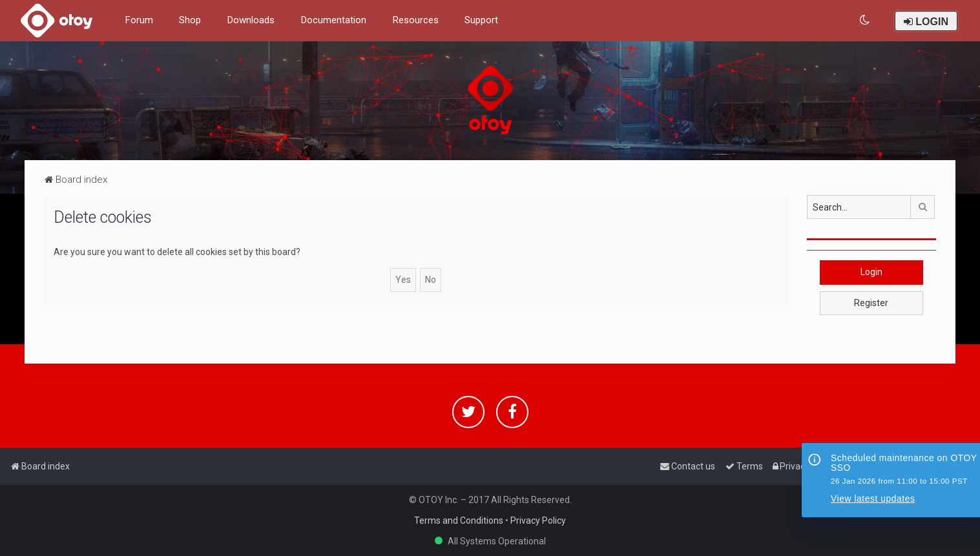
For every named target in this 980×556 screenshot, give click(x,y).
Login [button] (871, 272)
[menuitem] (865, 20)
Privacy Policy (538, 520)
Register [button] (871, 303)
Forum (139, 20)
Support (481, 20)
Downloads (251, 20)
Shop (190, 20)
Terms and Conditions (459, 520)
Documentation (333, 20)
